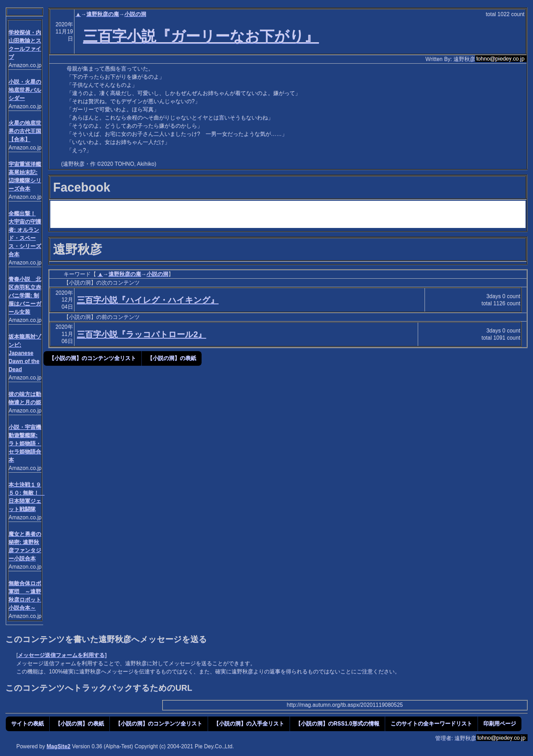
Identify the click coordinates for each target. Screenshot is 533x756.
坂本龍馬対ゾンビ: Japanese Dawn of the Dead (25, 353)
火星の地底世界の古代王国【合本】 (25, 131)
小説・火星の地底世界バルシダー (25, 90)
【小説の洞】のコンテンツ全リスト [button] (92, 358)
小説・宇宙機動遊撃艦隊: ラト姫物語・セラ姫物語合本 (25, 443)
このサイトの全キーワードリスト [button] (431, 724)
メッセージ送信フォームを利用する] (62, 655)
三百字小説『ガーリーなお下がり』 (201, 36)
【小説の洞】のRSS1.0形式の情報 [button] (337, 724)
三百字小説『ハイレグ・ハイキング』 (148, 300)
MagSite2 (58, 746)
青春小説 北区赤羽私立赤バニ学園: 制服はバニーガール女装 (25, 295)
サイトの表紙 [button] (28, 724)
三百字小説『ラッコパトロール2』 (141, 334)
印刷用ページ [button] (500, 724)
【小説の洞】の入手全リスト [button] (249, 724)
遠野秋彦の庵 (103, 14)
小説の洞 (135, 14)
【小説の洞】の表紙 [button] (172, 358)
